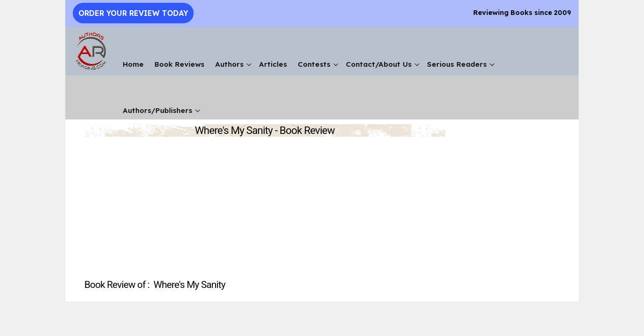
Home (133, 64)
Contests (314, 64)
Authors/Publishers (157, 110)
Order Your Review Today (133, 13)
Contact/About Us (379, 64)
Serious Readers (457, 64)
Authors (229, 64)
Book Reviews (179, 64)
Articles (273, 64)
